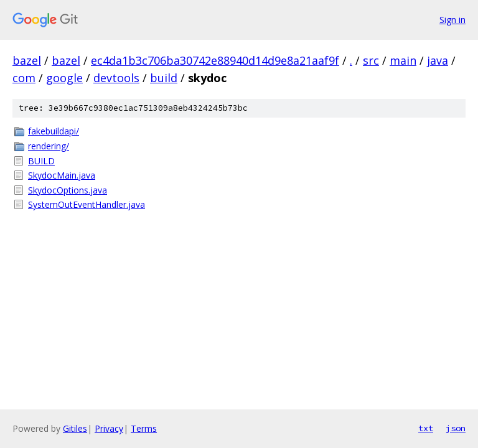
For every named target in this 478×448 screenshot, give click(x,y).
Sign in (452, 20)
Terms (144, 428)
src (371, 60)
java (438, 60)
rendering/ (49, 146)
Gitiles (75, 428)
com (24, 78)
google (64, 78)
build (164, 78)
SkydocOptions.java (68, 190)
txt (426, 428)
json (456, 428)
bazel (27, 60)
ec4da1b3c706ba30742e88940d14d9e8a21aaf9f (215, 60)
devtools (116, 78)
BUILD (41, 161)
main (403, 60)
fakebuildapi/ (54, 131)
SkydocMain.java (62, 175)
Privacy (109, 428)
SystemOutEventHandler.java (87, 204)
